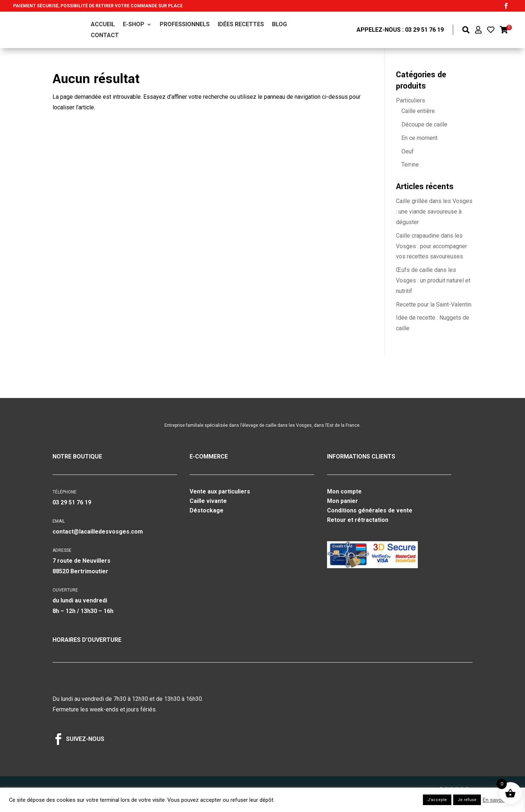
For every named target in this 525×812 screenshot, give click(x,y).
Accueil (103, 25)
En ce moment (419, 138)
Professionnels (185, 25)
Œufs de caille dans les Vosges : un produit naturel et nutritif (433, 280)
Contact (105, 36)
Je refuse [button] (467, 800)
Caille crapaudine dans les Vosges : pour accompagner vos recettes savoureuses (431, 246)
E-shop (134, 25)
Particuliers (411, 100)
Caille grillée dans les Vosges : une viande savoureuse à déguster (434, 212)
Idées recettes (241, 25)
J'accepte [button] (437, 800)
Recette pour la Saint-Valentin (434, 304)
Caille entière (418, 111)
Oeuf (408, 151)
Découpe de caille (424, 124)
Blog (279, 25)
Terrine (410, 165)
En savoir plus (499, 800)
